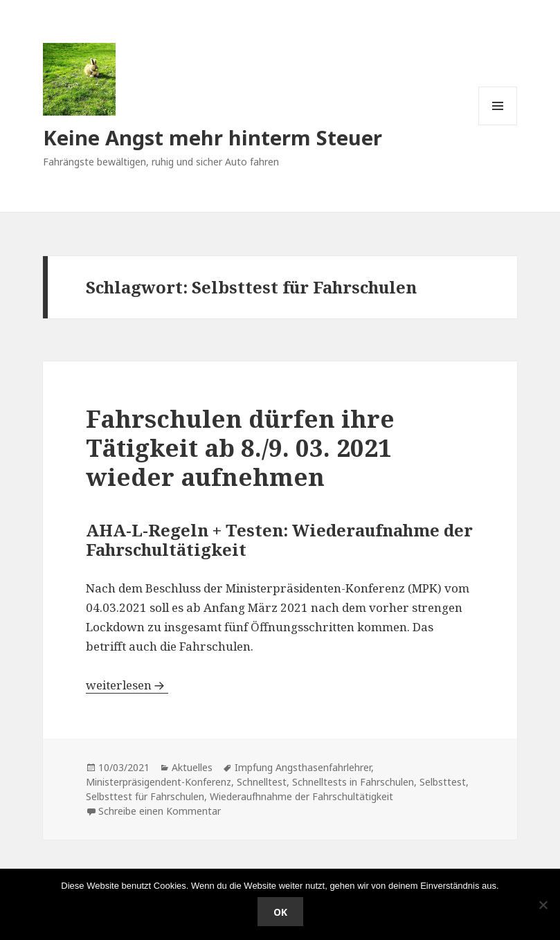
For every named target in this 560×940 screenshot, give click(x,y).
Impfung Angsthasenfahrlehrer (303, 767)
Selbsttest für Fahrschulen (145, 796)
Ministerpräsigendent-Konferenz (159, 782)
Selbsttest (443, 782)
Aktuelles (192, 767)
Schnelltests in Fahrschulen (353, 782)
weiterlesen (127, 685)
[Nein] (543, 905)
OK (280, 912)
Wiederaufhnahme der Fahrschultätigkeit (301, 796)
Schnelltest (262, 782)
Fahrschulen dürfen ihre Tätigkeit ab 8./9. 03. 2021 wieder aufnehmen (240, 448)
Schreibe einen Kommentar (160, 811)
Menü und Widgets (498, 125)
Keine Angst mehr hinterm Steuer (213, 137)
